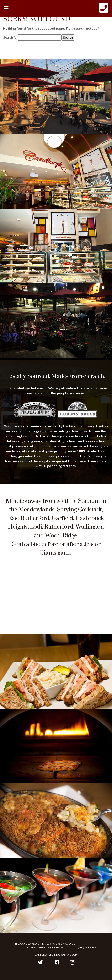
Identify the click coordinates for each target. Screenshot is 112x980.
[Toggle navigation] (6, 8)
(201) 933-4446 (87, 948)
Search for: (11, 38)
